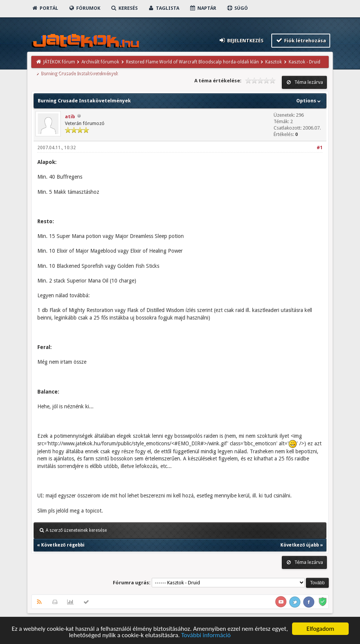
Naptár (203, 8)
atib (70, 117)
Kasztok (274, 62)
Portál (45, 8)
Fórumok (84, 8)
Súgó (237, 8)
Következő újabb (300, 545)
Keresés (124, 8)
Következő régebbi (63, 545)
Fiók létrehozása (301, 40)
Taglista (164, 8)
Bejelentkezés (241, 40)
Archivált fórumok (100, 62)
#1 (320, 148)
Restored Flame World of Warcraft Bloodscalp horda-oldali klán (192, 62)
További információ (206, 636)
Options (309, 101)
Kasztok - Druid (305, 62)
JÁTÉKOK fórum (59, 62)
